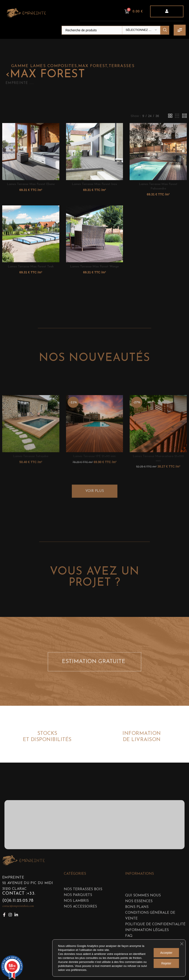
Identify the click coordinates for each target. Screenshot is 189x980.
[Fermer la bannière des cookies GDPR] (182, 944)
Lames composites (54, 66)
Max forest (93, 66)
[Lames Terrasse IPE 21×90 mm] (95, 472)
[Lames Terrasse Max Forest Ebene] (31, 152)
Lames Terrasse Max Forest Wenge (94, 267)
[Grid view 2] (170, 116)
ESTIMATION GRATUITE (95, 670)
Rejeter (166, 963)
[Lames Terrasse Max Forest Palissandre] (158, 152)
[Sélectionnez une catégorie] (141, 30)
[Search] (115, 30)
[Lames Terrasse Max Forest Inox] (95, 152)
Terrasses (122, 66)
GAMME (21, 66)
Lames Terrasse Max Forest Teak (31, 267)
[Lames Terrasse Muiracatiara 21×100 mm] (158, 472)
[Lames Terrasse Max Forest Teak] (31, 234)
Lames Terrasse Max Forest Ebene (31, 184)
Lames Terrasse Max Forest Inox (94, 184)
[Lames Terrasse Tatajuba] (31, 472)
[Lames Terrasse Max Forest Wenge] (95, 234)
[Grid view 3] (177, 116)
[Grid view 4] (184, 116)
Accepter (166, 953)
